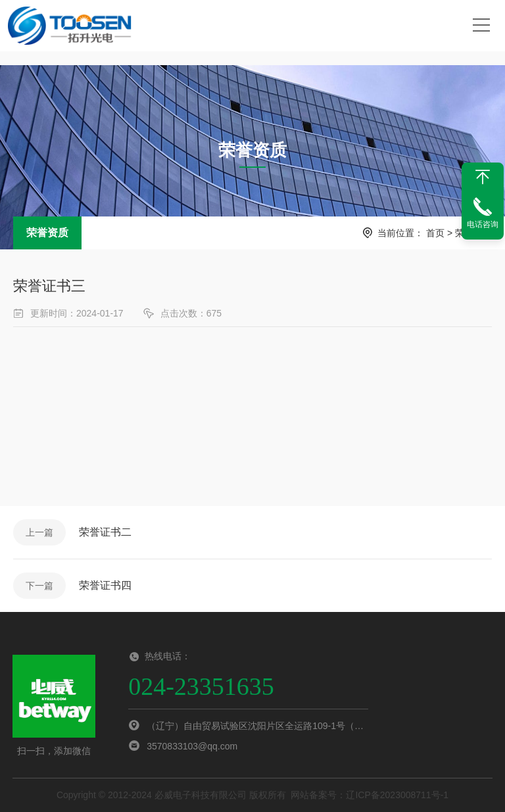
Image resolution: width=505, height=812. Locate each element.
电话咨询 (483, 224)
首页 (435, 233)
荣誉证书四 (105, 585)
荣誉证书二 (105, 532)
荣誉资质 (47, 233)
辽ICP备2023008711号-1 (397, 795)
